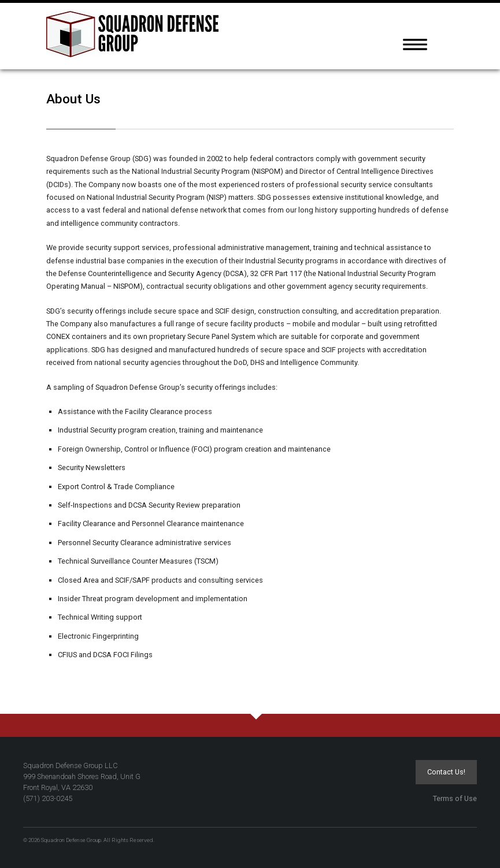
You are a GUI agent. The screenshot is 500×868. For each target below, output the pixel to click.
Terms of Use (455, 798)
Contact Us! (446, 772)
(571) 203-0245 (48, 798)
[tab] (451, 49)
